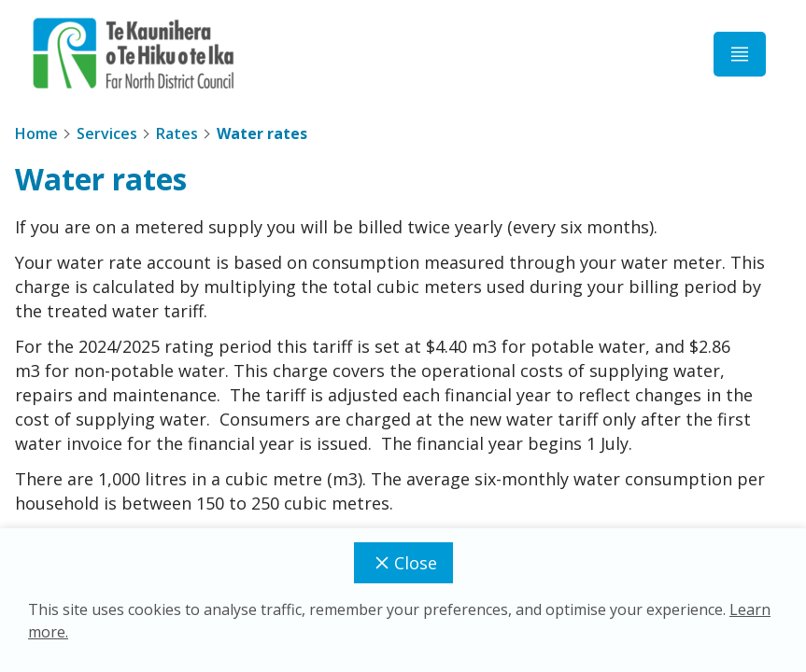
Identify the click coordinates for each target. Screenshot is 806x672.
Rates (177, 133)
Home (36, 133)
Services (107, 133)
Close (403, 563)
